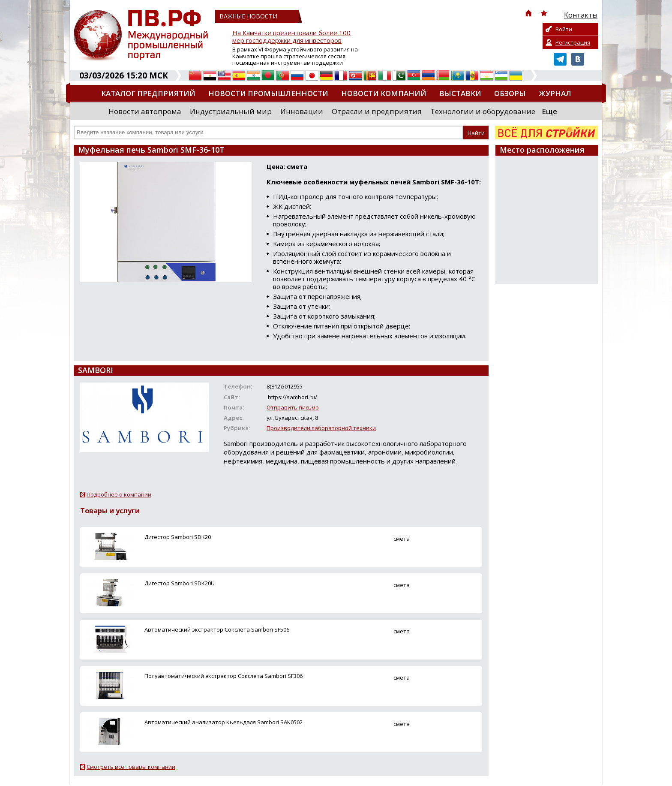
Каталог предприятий (148, 93)
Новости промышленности (268, 93)
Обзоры (510, 93)
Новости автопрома (145, 111)
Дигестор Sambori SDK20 (178, 537)
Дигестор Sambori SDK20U (180, 583)
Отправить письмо (293, 407)
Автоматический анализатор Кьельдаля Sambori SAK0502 (223, 722)
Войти (564, 29)
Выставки (460, 93)
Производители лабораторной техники (321, 428)
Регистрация (573, 42)
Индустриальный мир (231, 111)
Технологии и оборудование (483, 111)
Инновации (302, 111)
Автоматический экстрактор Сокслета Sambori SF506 (217, 629)
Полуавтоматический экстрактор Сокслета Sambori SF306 (223, 676)
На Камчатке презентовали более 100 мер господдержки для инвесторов (291, 37)
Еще (549, 111)
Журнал (555, 93)
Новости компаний (384, 93)
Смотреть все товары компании (131, 767)
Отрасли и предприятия (377, 111)
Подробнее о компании (119, 494)
